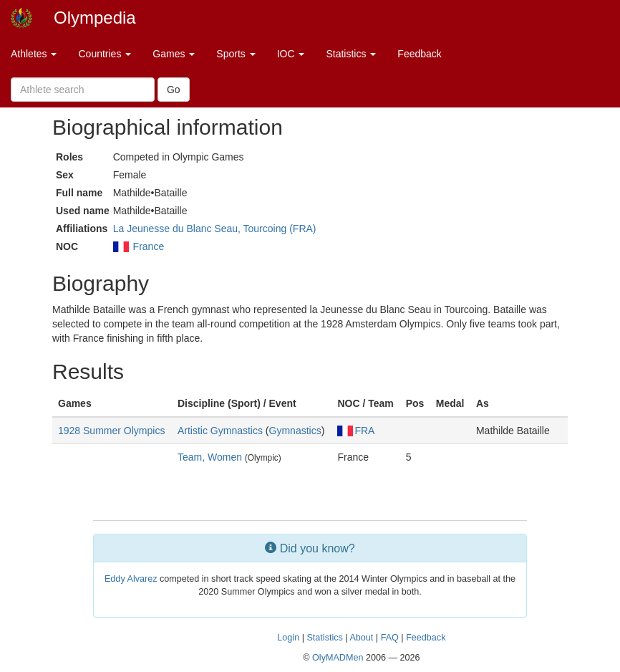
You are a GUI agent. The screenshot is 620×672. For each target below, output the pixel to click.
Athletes (34, 54)
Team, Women (210, 457)
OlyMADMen (338, 658)
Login (288, 638)
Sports (236, 54)
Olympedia (95, 18)
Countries (105, 54)
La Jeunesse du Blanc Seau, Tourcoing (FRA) (215, 229)
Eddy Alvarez (131, 579)
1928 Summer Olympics (111, 431)
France (149, 246)
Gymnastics (295, 431)
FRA (356, 431)
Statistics (351, 54)
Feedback (419, 54)
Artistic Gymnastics (220, 431)
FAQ (390, 638)
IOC (291, 54)
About (361, 638)
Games (174, 54)
